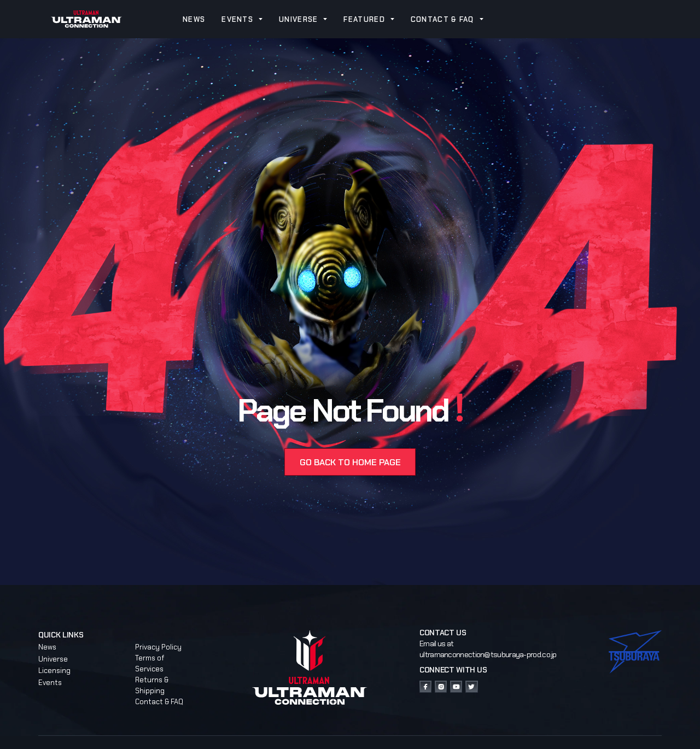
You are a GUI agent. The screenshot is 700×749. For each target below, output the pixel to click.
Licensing (54, 671)
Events (50, 683)
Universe (53, 659)
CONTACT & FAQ (442, 19)
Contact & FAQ (159, 702)
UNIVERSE (298, 19)
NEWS (194, 19)
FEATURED (364, 19)
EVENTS (237, 19)
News (47, 647)
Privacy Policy (158, 647)
